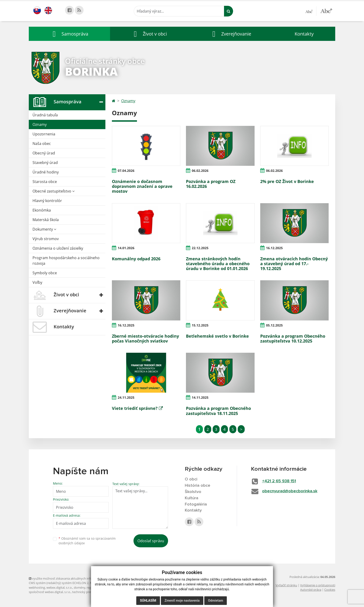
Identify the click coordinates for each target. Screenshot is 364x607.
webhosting (37, 587)
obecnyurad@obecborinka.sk (290, 491)
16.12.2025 (274, 248)
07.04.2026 (126, 171)
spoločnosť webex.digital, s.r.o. (50, 592)
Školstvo (193, 492)
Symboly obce (45, 273)
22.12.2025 (200, 248)
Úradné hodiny (46, 172)
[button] (69, 34)
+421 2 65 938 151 (279, 481)
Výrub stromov (46, 239)
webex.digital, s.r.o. (59, 587)
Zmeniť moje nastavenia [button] (182, 600)
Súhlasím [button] (148, 600)
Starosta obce (45, 182)
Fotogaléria (196, 504)
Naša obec (42, 144)
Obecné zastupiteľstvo (54, 191)
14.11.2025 (200, 397)
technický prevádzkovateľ (90, 592)
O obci (191, 479)
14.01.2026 (126, 248)
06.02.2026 (200, 171)
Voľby (37, 282)
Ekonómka (42, 210)
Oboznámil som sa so (87, 541)
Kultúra (192, 498)
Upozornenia (44, 134)
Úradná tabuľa (45, 115)
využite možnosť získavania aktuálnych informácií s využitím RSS (75, 578)
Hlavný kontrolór (47, 201)
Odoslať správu (151, 541)
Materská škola (46, 220)
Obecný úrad (44, 153)
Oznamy (40, 124)
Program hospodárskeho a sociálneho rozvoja (66, 261)
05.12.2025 (274, 325)
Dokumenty (44, 229)
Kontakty (304, 34)
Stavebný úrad (45, 163)
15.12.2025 (200, 325)
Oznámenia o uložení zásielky (58, 248)
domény (80, 587)
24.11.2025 (126, 397)
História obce (198, 486)
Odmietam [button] (216, 600)
